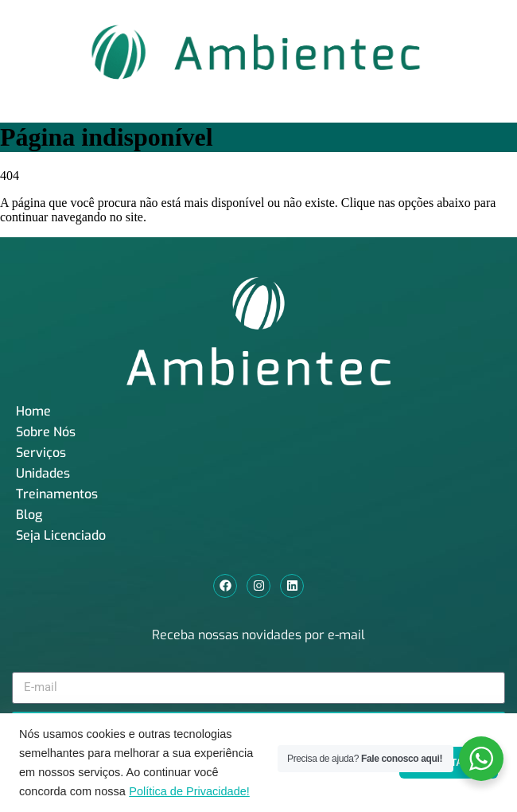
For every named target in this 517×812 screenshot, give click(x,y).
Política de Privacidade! (189, 791)
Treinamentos (57, 494)
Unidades (43, 473)
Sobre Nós (46, 432)
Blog (29, 515)
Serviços (41, 453)
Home (33, 411)
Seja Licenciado (61, 535)
